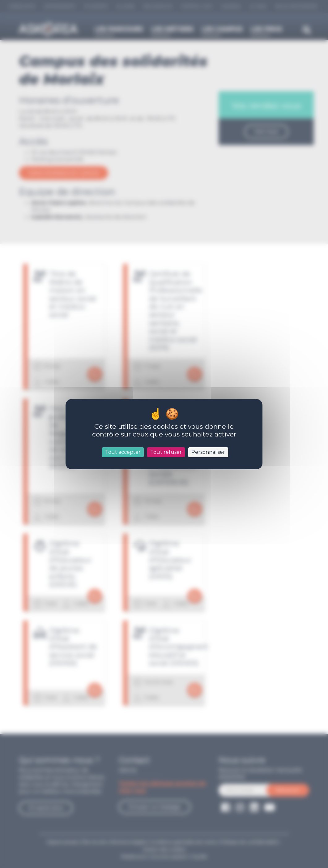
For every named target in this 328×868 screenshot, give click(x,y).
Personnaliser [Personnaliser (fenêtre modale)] (208, 452)
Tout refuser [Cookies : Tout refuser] (166, 452)
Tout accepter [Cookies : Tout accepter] (123, 452)
